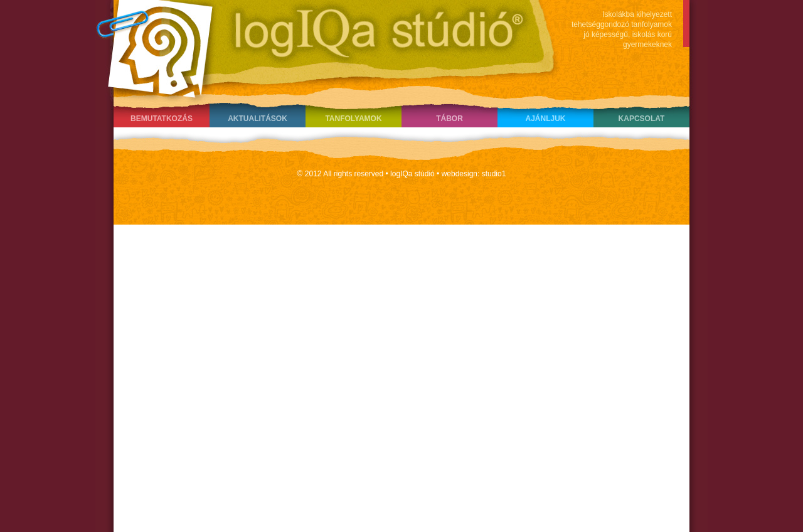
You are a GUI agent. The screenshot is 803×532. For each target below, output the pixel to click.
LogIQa (321, 47)
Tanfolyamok (353, 119)
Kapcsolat (642, 119)
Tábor (449, 119)
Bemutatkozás (162, 119)
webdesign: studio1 (474, 174)
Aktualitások (258, 119)
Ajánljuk (545, 119)
